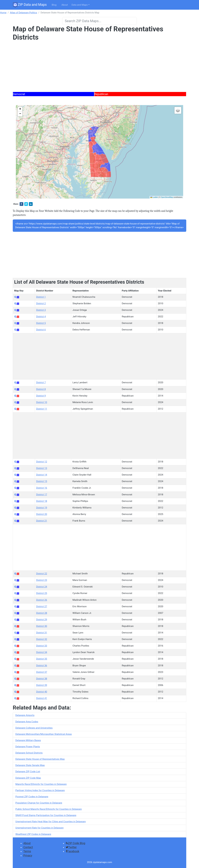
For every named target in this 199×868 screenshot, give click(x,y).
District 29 (42, 620)
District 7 (41, 382)
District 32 (42, 639)
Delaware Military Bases (28, 740)
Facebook (72, 851)
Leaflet (154, 197)
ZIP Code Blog (75, 843)
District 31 (42, 633)
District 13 (42, 468)
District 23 (42, 580)
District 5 (41, 323)
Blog (54, 5)
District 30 (42, 626)
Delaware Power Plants (28, 747)
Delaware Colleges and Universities (34, 728)
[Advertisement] (99, 65)
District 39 (42, 685)
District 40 (42, 692)
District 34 (42, 652)
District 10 (42, 402)
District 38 (42, 679)
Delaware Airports (25, 715)
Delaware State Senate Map (30, 765)
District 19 (42, 508)
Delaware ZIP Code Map (28, 778)
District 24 (42, 587)
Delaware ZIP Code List (28, 772)
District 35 (42, 659)
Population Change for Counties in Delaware (39, 803)
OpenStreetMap (167, 197)
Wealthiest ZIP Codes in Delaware (33, 834)
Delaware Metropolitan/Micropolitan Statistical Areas (44, 734)
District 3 (41, 310)
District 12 (42, 462)
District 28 (42, 613)
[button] (20, 109)
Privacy (28, 856)
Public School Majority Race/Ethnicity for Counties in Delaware (49, 809)
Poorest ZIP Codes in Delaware (32, 797)
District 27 (42, 606)
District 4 (41, 317)
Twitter (71, 847)
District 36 (42, 666)
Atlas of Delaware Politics (24, 13)
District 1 (41, 297)
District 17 (42, 495)
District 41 (42, 698)
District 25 (42, 593)
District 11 (42, 409)
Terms (27, 851)
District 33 (42, 646)
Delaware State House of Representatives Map (40, 759)
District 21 (42, 521)
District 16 (42, 488)
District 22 (42, 574)
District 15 (42, 481)
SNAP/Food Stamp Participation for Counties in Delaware (46, 815)
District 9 (41, 396)
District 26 (42, 600)
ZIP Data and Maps (30, 5)
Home (3, 13)
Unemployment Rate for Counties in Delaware (39, 828)
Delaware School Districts (29, 753)
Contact (28, 847)
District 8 (41, 389)
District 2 (41, 303)
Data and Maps (80, 5)
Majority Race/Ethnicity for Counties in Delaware (41, 784)
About (65, 5)
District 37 (42, 672)
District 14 (42, 475)
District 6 (41, 330)
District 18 (42, 501)
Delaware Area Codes (27, 722)
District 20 (42, 514)
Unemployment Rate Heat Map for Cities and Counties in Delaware (51, 822)
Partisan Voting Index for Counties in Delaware (40, 790)
